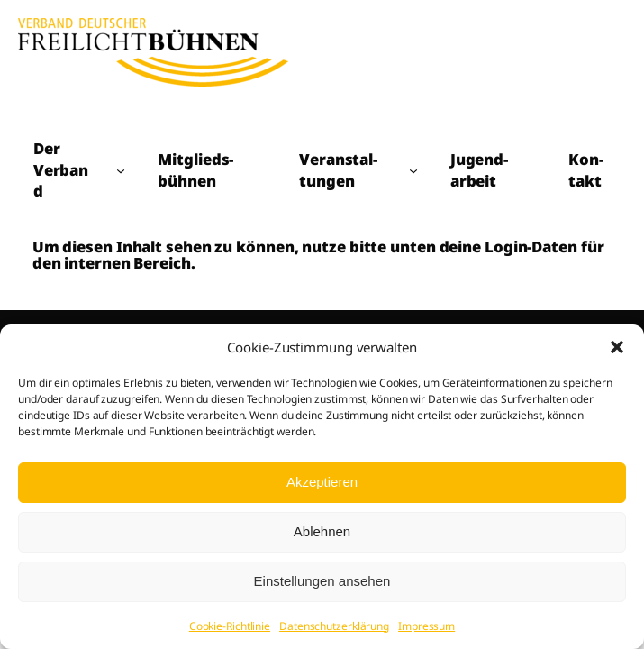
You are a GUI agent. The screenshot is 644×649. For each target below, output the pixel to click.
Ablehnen (322, 531)
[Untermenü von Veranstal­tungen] (413, 170)
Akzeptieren (322, 482)
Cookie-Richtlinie (230, 626)
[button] (617, 347)
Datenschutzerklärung (334, 626)
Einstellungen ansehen (322, 581)
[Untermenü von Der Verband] (121, 170)
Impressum (426, 626)
